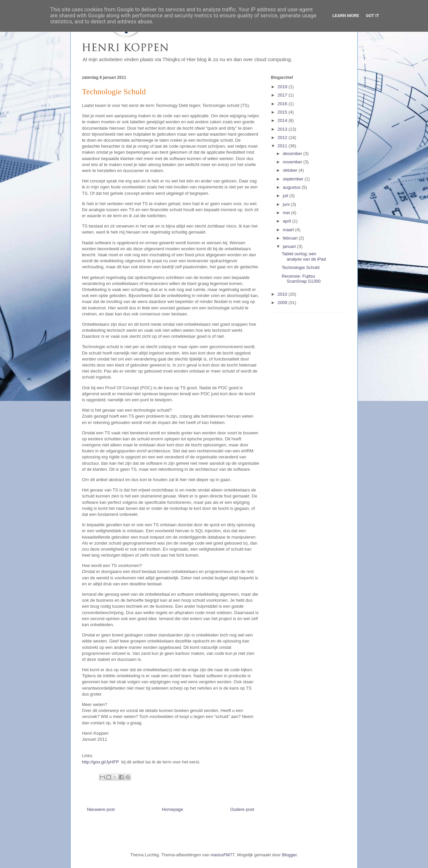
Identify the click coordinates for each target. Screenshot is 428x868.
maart (289, 230)
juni (287, 204)
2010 (283, 294)
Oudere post (242, 809)
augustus (292, 187)
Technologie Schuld (300, 267)
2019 (283, 87)
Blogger (289, 855)
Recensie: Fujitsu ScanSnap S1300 (301, 279)
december (293, 154)
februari (291, 238)
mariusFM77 (222, 855)
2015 (283, 112)
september (294, 179)
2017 (283, 95)
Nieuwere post (101, 809)
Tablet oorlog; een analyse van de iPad (304, 256)
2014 (283, 120)
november (293, 162)
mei (287, 213)
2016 (283, 104)
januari (290, 246)
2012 (283, 137)
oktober (291, 170)
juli (286, 196)
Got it (372, 16)
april (288, 221)
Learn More (346, 16)
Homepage (173, 809)
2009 (283, 303)
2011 (283, 146)
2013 (283, 129)
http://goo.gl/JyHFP (100, 762)
